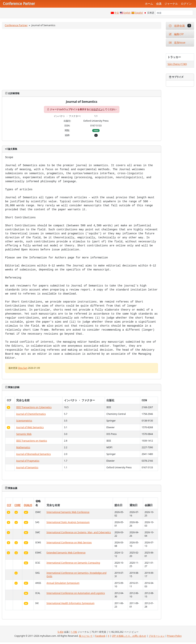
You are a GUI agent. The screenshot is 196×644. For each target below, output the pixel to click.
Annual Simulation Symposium (63, 583)
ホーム (149, 4)
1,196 (74, 632)
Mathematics (23, 447)
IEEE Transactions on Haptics (32, 441)
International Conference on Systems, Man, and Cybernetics (79, 532)
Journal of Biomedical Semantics (34, 454)
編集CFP (176, 34)
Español (139, 13)
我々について (86, 636)
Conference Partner (16, 25)
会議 (159, 4)
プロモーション (157, 636)
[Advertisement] (82, 59)
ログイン (186, 4)
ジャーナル (171, 4)
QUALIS (28, 505)
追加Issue (177, 43)
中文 (117, 13)
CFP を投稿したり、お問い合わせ (129, 636)
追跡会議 (180, 26)
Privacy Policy (174, 636)
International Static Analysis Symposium (68, 522)
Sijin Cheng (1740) (177, 64)
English (127, 13)
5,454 (60, 632)
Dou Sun (23, 368)
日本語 (151, 13)
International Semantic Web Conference (68, 512)
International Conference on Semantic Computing (73, 563)
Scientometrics (24, 421)
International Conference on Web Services (69, 542)
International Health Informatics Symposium (71, 603)
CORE (18, 505)
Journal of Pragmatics (28, 461)
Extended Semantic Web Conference (66, 553)
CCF (9, 505)
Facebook (100, 636)
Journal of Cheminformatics (31, 414)
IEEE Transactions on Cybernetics (34, 407)
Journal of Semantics (27, 467)
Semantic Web (24, 434)
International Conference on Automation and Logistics (76, 593)
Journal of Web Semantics (30, 427)
